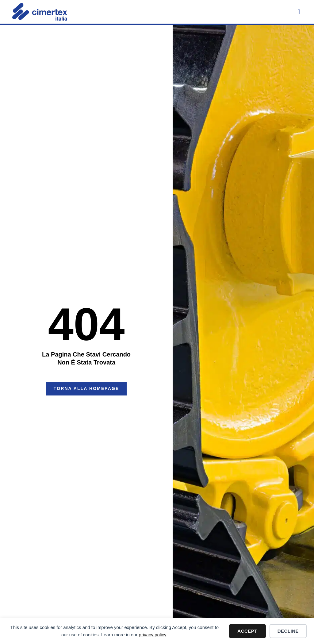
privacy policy (153, 635)
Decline (288, 631)
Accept (247, 631)
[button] (299, 12)
